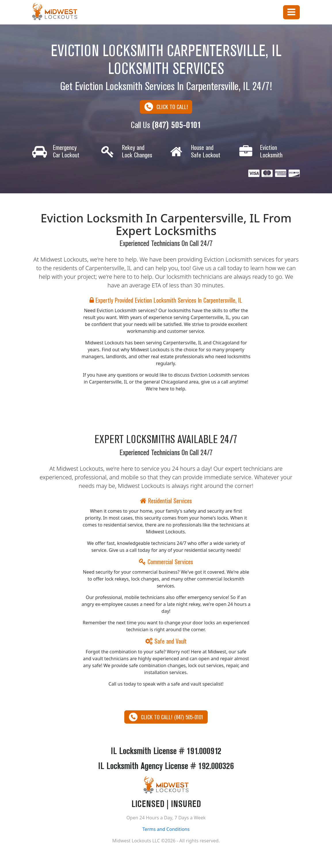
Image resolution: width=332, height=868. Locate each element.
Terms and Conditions (166, 830)
